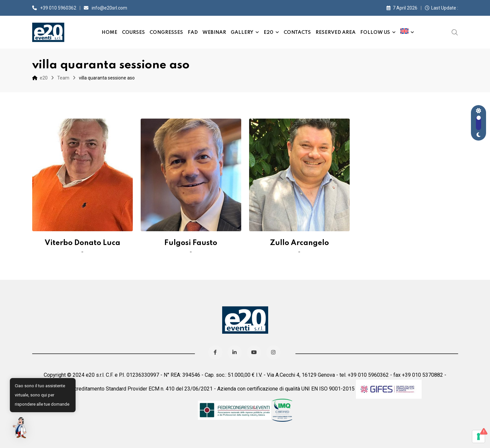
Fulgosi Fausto (191, 243)
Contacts (297, 33)
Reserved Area (336, 33)
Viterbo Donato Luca (82, 243)
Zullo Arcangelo (299, 243)
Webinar (214, 33)
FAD (193, 33)
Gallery (242, 33)
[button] (20, 428)
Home (109, 33)
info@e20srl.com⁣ (109, 8)
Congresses (166, 33)
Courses (133, 33)
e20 (268, 33)
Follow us (375, 33)
